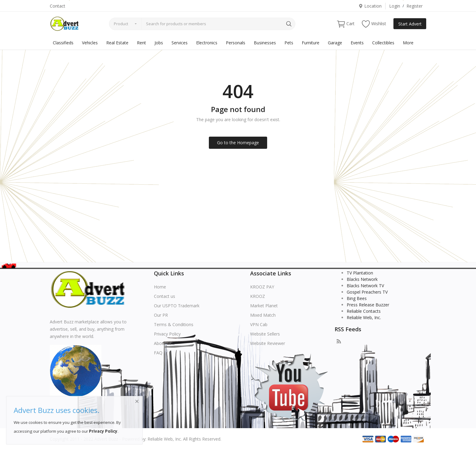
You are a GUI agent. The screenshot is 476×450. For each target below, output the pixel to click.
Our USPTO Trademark (177, 306)
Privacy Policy (167, 334)
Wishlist (374, 24)
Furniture (311, 43)
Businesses (265, 43)
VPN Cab (259, 324)
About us (163, 343)
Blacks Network (362, 279)
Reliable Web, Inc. (364, 317)
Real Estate (117, 43)
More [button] (408, 43)
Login (395, 6)
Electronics (207, 43)
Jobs (159, 43)
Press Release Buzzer (368, 305)
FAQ (158, 353)
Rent (141, 43)
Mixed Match (263, 315)
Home (160, 287)
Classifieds (63, 43)
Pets (289, 43)
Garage (335, 43)
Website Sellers (265, 334)
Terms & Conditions (174, 324)
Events (357, 43)
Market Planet (264, 306)
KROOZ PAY (262, 287)
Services (180, 43)
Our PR (161, 315)
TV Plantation (360, 273)
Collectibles (383, 43)
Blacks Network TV (365, 286)
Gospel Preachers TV (367, 292)
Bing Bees (357, 298)
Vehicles (90, 43)
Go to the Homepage (238, 143)
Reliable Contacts (364, 311)
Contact (58, 6)
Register (415, 6)
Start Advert (410, 24)
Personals (236, 43)
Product (121, 24)
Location (370, 6)
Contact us (165, 296)
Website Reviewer (268, 343)
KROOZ (258, 296)
